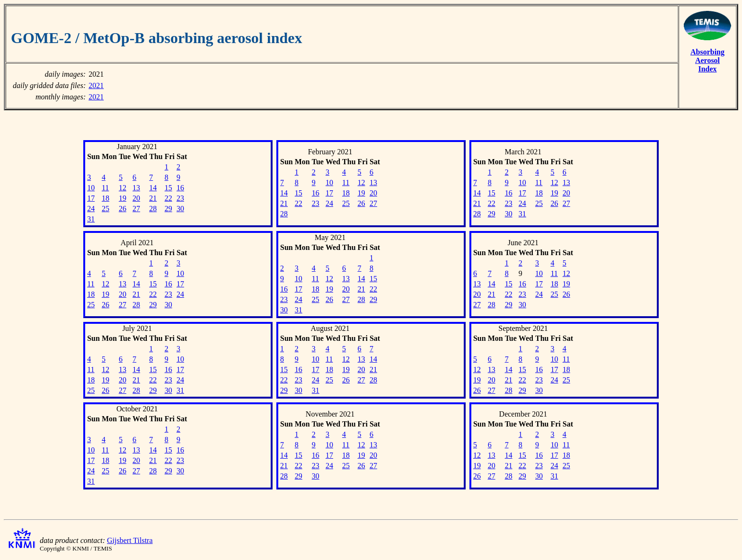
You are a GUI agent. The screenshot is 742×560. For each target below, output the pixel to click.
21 (153, 198)
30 (180, 209)
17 (91, 198)
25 (106, 209)
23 (180, 198)
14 (153, 188)
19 (123, 198)
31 (91, 219)
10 (91, 188)
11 (105, 188)
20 (136, 198)
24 (91, 209)
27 (136, 209)
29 (168, 209)
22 (168, 198)
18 (106, 198)
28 (153, 209)
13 (136, 188)
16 (180, 188)
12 (123, 188)
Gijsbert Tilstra (130, 540)
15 (168, 188)
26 (123, 209)
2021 (96, 85)
